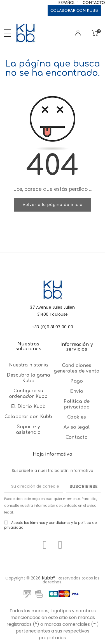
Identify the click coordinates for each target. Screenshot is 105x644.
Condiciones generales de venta (77, 451)
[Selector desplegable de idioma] (68, 3)
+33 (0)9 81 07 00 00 (53, 350)
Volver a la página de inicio (53, 205)
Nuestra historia (28, 420)
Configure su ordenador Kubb (28, 448)
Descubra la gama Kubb (28, 432)
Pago (77, 464)
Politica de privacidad (77, 487)
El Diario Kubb (28, 461)
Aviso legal (77, 510)
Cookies (77, 500)
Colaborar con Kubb (74, 11)
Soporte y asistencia (28, 484)
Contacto (94, 3)
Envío (77, 474)
